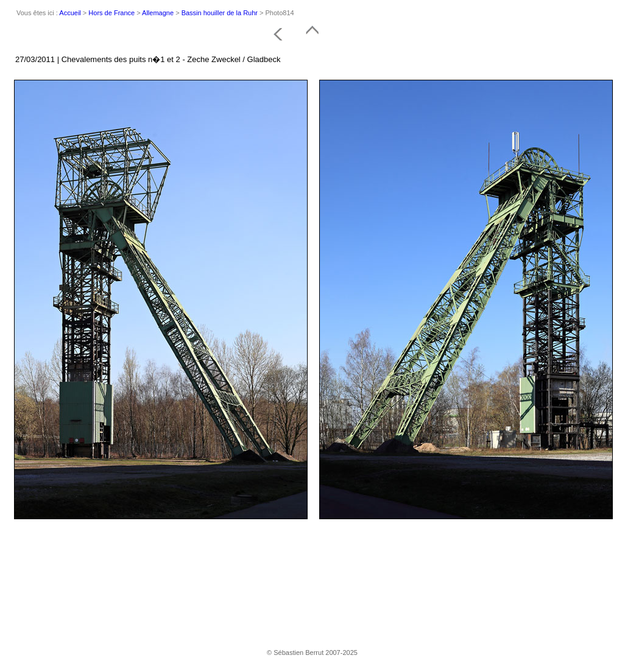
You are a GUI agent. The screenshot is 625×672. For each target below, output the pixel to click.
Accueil (70, 13)
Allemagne (158, 13)
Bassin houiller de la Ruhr (220, 13)
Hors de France (111, 13)
